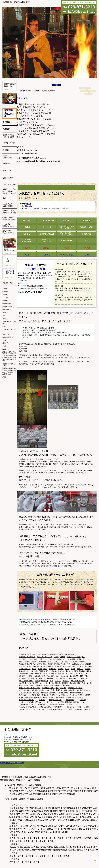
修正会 (67, 669)
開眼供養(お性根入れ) (78, 681)
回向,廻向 (22, 676)
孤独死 (21, 697)
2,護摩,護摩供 (23, 673)
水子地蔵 (39, 678)
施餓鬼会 (82, 662)
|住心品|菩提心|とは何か (43, 707)
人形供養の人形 (32, 671)
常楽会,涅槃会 (43, 669)
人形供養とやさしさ (76, 693)
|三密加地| (82, 700)
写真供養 (65, 683)
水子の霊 (63, 688)
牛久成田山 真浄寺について (8, 225)
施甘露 (50, 664)
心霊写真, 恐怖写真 (78, 671)
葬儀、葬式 (46, 676)
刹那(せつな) (62, 659)
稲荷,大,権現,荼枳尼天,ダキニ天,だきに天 (43, 673)
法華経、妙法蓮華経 (48, 654)
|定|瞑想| (41, 709)
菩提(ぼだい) (6, 326)
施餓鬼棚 (88, 664)
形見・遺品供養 (7, 310)
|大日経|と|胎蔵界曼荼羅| (56, 704)
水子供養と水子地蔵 (75, 688)
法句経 (56, 657)
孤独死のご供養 (86, 227)
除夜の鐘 (22, 671)
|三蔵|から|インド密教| (75, 707)
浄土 (83, 657)
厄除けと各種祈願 (47, 234)
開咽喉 (57, 664)
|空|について (70, 700)
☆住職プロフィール (25, 280)
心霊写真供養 (8, 178)
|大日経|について (73, 704)
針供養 (51, 697)
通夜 (57, 688)
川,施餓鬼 (58, 666)
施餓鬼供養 (87, 234)
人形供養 (72, 690)
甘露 (40, 659)
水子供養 (31, 678)
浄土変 (63, 664)
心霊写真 (87, 695)
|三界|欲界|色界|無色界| (55, 709)
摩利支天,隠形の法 (33, 666)
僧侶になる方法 (24, 695)
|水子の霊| (69, 709)
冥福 (81, 673)
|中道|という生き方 (55, 700)
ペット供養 (47, 227)
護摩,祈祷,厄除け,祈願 (65, 673)
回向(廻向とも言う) (8, 337)
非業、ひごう (59, 662)
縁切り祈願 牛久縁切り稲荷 (8, 232)
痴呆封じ (66, 681)
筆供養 (45, 697)
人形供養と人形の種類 (48, 693)
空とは (68, 671)
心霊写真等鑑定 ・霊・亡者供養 (8, 136)
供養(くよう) (6, 334)
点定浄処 (22, 666)
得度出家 (45, 695)
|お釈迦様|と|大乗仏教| (35, 702)
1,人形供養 (37, 676)
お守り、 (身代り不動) (47, 241)
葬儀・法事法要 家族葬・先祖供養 (66, 234)
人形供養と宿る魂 (25, 693)
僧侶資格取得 (36, 695)
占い (86, 241)
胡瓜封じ (58, 681)
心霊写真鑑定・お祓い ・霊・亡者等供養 (67, 227)
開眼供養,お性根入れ (26, 681)
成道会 (34, 669)
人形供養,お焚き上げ (57, 671)
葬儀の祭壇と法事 (48, 688)
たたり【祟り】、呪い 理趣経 (50, 683)
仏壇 (65, 690)
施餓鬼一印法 (42, 664)
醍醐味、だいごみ (83, 659)
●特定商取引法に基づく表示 (12, 763)
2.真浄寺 (76, 676)
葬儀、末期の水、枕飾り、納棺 (29, 688)
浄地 (69, 664)
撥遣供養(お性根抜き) (8, 307)
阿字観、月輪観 (29, 685)
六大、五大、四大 (50, 659)
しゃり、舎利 (32, 659)
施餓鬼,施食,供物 (77, 664)
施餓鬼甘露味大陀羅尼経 (27, 664)
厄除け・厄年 (6, 343)
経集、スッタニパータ (45, 657)
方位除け (5, 346)
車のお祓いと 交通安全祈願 (27, 241)
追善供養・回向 (33, 683)
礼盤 (82, 666)
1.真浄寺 (68, 676)
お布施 (29, 676)
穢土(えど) (23, 659)
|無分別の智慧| (31, 709)
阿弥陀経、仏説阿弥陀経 (27, 657)
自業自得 (35, 662)
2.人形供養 (23, 678)
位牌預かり (54, 695)
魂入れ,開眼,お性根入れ (33, 697)
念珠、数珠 (50, 690)
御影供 (61, 669)
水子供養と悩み (24, 690)
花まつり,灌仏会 (24, 669)
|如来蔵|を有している (26, 704)
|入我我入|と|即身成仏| (64, 702)
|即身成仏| (50, 702)
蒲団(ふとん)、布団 (73, 657)
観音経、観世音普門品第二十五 (29, 654)
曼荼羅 (46, 685)
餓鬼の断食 (72, 659)
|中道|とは (42, 700)
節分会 (73, 669)
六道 (69, 666)
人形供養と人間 (63, 693)
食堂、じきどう (24, 662)
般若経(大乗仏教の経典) (27, 700)
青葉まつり (53, 669)
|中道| (87, 707)
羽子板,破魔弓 (44, 671)
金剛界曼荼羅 (66, 685)
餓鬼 (64, 666)
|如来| (21, 702)
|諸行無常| (89, 709)
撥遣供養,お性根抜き (41, 681)
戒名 (52, 681)
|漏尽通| (22, 709)
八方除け (5, 349)
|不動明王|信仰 (58, 707)
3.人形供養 (23, 683)
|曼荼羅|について (79, 702)
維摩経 (63, 657)
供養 (67, 241)
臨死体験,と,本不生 (58, 676)
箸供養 (68, 697)
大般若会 (80, 669)
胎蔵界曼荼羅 (55, 685)
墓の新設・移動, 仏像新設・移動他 (9, 212)
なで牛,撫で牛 (48, 678)
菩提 (76, 673)
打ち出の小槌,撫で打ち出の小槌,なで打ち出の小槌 (71, 678)
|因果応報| (79, 709)
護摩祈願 (67, 221)
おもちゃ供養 (60, 697)
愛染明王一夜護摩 (47, 666)
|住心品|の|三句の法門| (26, 707)
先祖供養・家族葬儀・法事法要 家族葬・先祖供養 (9, 191)
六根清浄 (75, 666)
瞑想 (21, 685)
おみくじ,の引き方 (71, 662)
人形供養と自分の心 (83, 690)
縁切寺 (4, 377)
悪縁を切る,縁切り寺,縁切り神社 (80, 683)
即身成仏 (39, 685)
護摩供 (87, 669)
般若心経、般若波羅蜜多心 (66, 654)
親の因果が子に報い (46, 662)
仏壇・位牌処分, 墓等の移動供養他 (9, 219)
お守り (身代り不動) (8, 157)
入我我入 (59, 690)
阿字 (90, 666)
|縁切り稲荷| (42, 704)
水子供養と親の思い (38, 690)
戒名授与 (27, 234)
